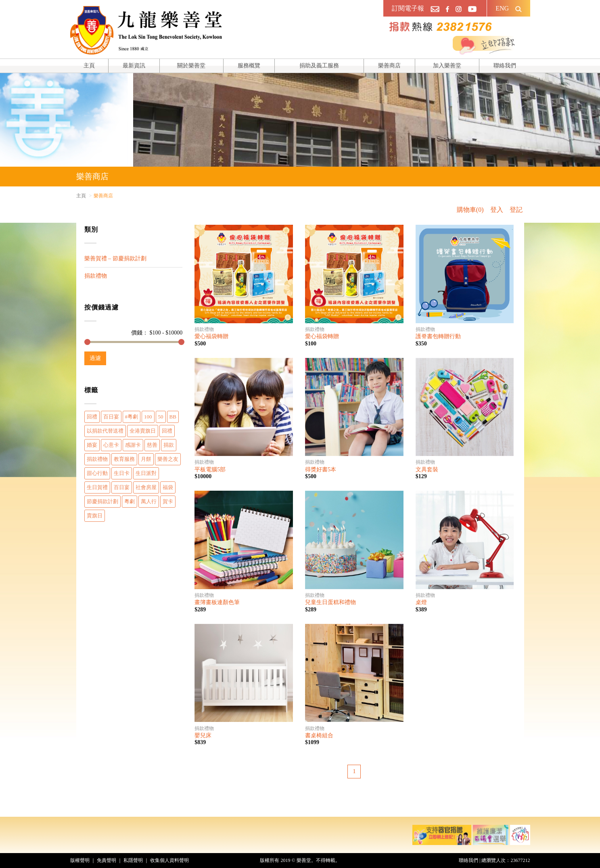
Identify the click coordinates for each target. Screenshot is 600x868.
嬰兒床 (203, 735)
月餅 (146, 459)
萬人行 (149, 501)
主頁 (89, 66)
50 (161, 417)
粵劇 (130, 501)
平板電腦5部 (210, 470)
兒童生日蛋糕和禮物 (330, 602)
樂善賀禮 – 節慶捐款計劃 (115, 258)
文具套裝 (427, 470)
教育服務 (124, 459)
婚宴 (92, 445)
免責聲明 (107, 860)
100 (148, 417)
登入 (497, 210)
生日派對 (146, 473)
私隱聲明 (133, 860)
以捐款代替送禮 (105, 431)
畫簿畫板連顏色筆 (217, 602)
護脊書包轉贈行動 (438, 336)
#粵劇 (132, 417)
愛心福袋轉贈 (211, 336)
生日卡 (122, 473)
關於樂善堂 (191, 66)
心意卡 (111, 445)
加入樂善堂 (447, 66)
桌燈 (421, 602)
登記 (516, 210)
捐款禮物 (96, 276)
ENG (502, 8)
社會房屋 (146, 487)
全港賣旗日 (143, 431)
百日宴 (111, 417)
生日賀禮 (97, 487)
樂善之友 (168, 459)
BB (173, 417)
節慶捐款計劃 (102, 501)
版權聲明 (80, 860)
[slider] (87, 342)
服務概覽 (249, 66)
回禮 (92, 417)
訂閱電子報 (408, 8)
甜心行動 (97, 473)
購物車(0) (470, 210)
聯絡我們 (505, 66)
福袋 (168, 487)
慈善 (152, 445)
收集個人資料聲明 (169, 860)
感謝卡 (133, 445)
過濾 (95, 358)
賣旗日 (95, 516)
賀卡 (168, 501)
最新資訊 (134, 66)
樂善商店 (389, 66)
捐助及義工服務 (319, 66)
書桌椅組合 (319, 735)
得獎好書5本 (321, 470)
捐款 (169, 445)
